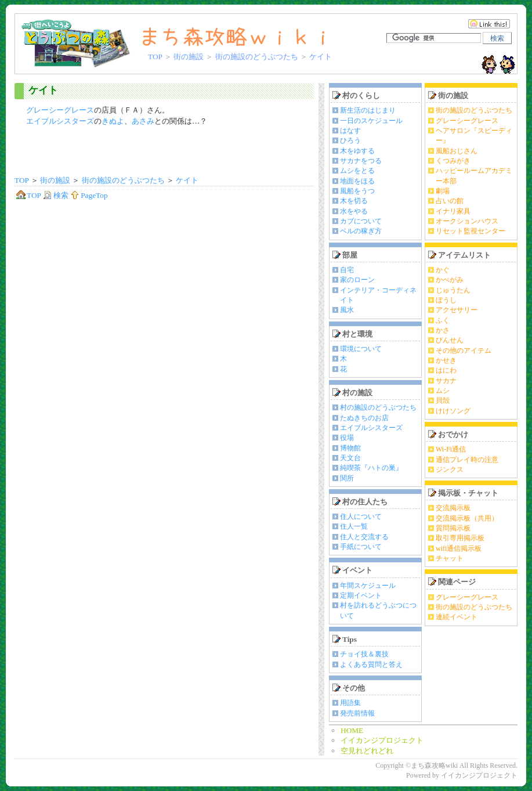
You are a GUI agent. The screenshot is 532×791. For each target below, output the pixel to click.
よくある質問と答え (371, 664)
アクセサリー (457, 310)
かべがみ (450, 280)
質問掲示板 (453, 528)
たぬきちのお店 (364, 418)
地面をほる (357, 181)
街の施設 (189, 57)
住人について (361, 517)
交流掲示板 (453, 508)
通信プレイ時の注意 (467, 460)
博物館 (350, 448)
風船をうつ (357, 191)
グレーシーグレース (60, 110)
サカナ (446, 381)
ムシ (443, 391)
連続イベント (457, 617)
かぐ (443, 270)
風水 (347, 310)
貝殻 (443, 400)
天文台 (350, 458)
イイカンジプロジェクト (382, 740)
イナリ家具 (453, 211)
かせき (446, 360)
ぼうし (446, 300)
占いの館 (450, 201)
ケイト (43, 90)
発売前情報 (357, 713)
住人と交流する (364, 537)
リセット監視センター (471, 231)
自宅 (347, 270)
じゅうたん (453, 290)
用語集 (350, 703)
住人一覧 (354, 526)
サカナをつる (361, 161)
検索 (56, 195)
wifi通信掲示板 (459, 548)
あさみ (143, 121)
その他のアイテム (464, 351)
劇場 (443, 191)
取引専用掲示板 (460, 538)
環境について (361, 349)
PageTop (89, 195)
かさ (443, 330)
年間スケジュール (368, 586)
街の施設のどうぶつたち (257, 57)
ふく (443, 320)
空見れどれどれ (367, 751)
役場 (347, 438)
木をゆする (357, 151)
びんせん (450, 340)
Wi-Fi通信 (451, 449)
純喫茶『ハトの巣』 (371, 468)
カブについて (361, 221)
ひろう (350, 140)
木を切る (354, 201)
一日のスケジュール (371, 121)
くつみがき (453, 161)
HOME (352, 730)
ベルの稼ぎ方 (361, 231)
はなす (350, 131)
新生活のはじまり (368, 110)
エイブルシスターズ (60, 121)
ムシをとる (357, 171)
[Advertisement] (164, 152)
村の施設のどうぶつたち (378, 407)
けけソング (453, 411)
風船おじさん (457, 151)
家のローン (357, 280)
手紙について (361, 547)
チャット (450, 558)
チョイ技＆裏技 (364, 654)
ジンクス (450, 469)
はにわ (446, 370)
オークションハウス (467, 221)
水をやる (354, 211)
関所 (347, 478)
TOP (155, 57)
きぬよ (113, 121)
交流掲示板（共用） (467, 518)
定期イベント (361, 595)
